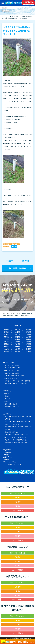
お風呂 (7, 396)
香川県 (18, 344)
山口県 (6, 342)
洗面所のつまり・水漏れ (12, 373)
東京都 (6, 330)
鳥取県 (29, 342)
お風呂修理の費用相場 (11, 432)
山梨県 (29, 330)
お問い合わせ (8, 457)
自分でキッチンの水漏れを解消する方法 (17, 435)
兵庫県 (29, 337)
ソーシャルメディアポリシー (13, 464)
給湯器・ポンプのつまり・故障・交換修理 (17, 381)
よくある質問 (8, 452)
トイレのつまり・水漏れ (12, 365)
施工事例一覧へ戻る (18, 268)
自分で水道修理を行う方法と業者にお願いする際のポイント (18, 418)
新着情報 (6, 459)
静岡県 (6, 332)
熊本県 (29, 349)
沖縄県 (29, 351)
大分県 (6, 349)
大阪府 (6, 339)
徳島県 (6, 344)
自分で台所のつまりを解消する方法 (15, 437)
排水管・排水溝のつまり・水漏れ (15, 376)
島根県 (18, 342)
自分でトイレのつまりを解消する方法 (16, 440)
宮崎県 (6, 351)
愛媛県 (29, 344)
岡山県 (18, 339)
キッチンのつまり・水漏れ (13, 368)
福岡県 (18, 346)
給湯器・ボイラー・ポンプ (13, 406)
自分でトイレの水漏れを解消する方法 (16, 442)
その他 (15, 246)
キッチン (8, 399)
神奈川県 (18, 330)
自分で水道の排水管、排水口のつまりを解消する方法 (18, 428)
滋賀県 (29, 334)
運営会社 (6, 455)
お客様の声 (7, 450)
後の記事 (26, 261)
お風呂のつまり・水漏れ (12, 370)
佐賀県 (29, 346)
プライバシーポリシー (11, 462)
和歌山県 (18, 334)
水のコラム (7, 391)
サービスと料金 (8, 363)
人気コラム (7, 414)
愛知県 (29, 332)
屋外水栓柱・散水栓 (11, 404)
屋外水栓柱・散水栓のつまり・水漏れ (16, 383)
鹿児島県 (18, 351)
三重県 (6, 334)
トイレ (7, 393)
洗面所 (7, 401)
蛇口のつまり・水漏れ (11, 378)
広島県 (29, 339)
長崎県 (18, 349)
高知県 (6, 346)
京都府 (18, 337)
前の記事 (9, 261)
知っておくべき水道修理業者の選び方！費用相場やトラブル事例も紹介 (18, 423)
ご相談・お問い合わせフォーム (17, 300)
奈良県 (6, 337)
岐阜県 (18, 332)
